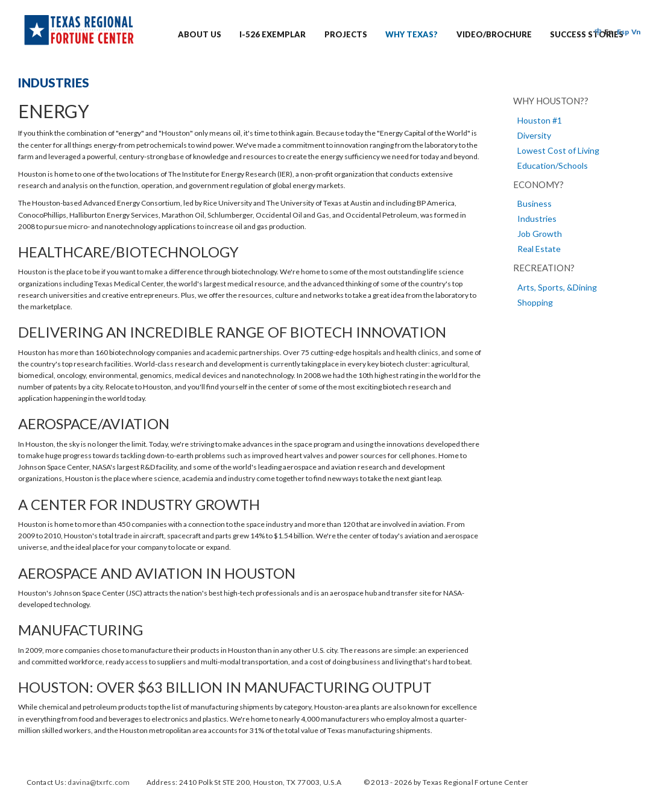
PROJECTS (346, 34)
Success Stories (587, 34)
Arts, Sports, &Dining (557, 287)
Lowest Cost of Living (558, 150)
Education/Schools (553, 165)
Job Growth (540, 234)
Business (535, 203)
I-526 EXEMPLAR (273, 34)
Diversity (534, 135)
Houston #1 (540, 120)
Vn (636, 32)
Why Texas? (412, 34)
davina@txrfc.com (99, 782)
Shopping (535, 302)
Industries (537, 219)
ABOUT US (200, 34)
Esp (623, 32)
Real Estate (539, 249)
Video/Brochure (494, 34)
